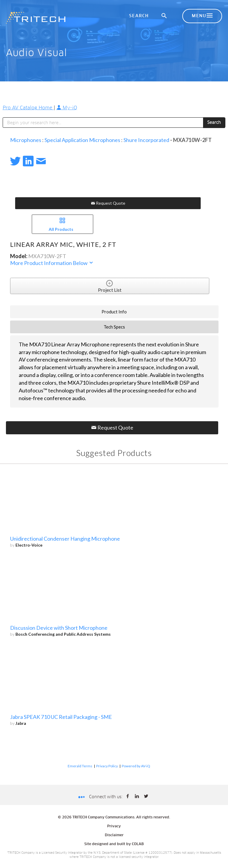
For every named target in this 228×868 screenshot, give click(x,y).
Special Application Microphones (82, 140)
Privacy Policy (107, 766)
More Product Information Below (52, 263)
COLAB (138, 844)
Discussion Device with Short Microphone (59, 628)
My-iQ (67, 108)
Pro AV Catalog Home (28, 108)
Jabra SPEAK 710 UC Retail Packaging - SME (61, 717)
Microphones (26, 140)
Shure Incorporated (146, 140)
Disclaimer (114, 835)
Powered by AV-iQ (136, 766)
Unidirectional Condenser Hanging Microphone (65, 539)
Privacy (114, 826)
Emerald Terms (80, 766)
